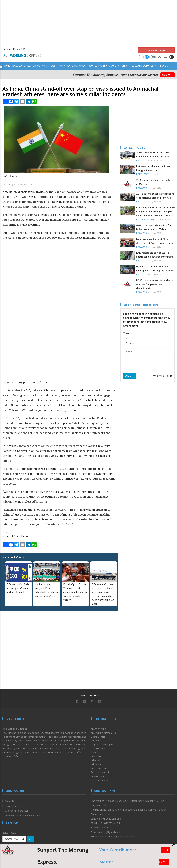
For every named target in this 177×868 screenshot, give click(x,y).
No (126, 338)
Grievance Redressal (16, 811)
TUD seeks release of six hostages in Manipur (155, 182)
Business (96, 741)
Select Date (9, 833)
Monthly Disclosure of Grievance (23, 816)
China (5, 532)
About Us (10, 801)
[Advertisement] (88, 22)
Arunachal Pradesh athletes (17, 536)
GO (31, 839)
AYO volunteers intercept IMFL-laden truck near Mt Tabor (154, 227)
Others (129, 343)
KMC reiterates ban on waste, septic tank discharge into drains (155, 255)
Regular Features (143, 66)
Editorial (34, 66)
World (93, 66)
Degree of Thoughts (102, 744)
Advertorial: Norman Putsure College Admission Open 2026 (153, 155)
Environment (98, 776)
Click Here (167, 75)
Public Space (108, 66)
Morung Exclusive (146, 219)
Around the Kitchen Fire (104, 733)
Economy (96, 756)
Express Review (100, 780)
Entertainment (77, 66)
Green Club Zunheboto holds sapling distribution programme (154, 269)
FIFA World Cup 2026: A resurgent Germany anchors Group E (18, 588)
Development (98, 748)
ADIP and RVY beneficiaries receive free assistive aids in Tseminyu (155, 196)
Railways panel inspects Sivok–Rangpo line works (153, 168)
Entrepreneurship (101, 772)
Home (7, 66)
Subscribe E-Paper (157, 50)
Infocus (163, 66)
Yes (126, 333)
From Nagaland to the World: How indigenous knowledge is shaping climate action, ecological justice (155, 212)
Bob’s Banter (98, 737)
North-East (49, 66)
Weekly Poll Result (163, 376)
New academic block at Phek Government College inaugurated (155, 241)
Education (96, 764)
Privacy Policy (12, 806)
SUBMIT (129, 376)
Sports (123, 66)
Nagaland (19, 66)
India (62, 66)
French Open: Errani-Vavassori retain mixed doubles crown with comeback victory (75, 592)
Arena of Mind (98, 729)
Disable (95, 752)
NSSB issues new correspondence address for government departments (155, 284)
